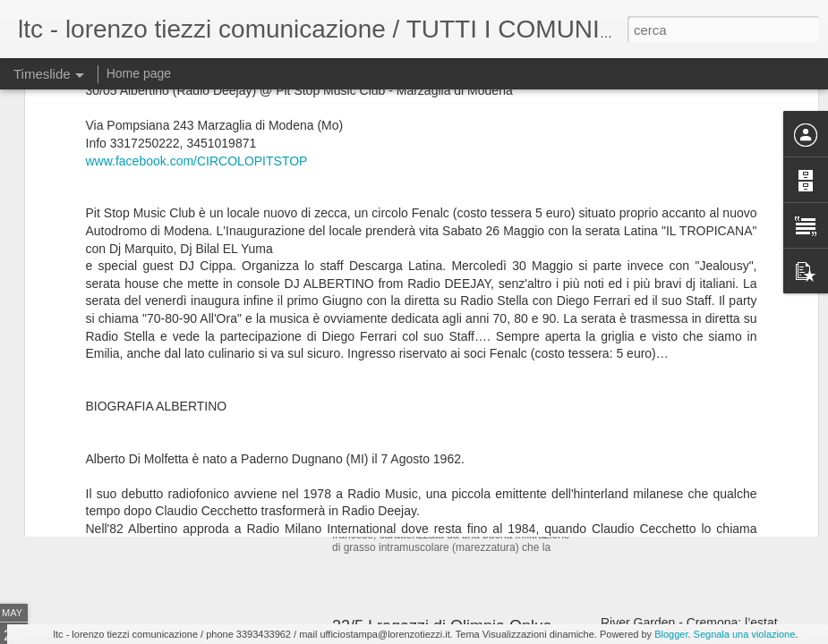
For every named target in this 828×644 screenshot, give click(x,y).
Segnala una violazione (745, 634)
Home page (139, 73)
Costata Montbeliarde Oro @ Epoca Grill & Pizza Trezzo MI (543, 412)
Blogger (671, 634)
